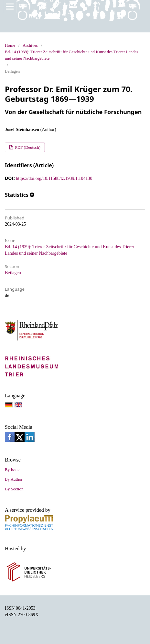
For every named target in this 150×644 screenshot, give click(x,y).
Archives (30, 45)
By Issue (12, 469)
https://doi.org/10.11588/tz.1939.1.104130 (54, 178)
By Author (14, 479)
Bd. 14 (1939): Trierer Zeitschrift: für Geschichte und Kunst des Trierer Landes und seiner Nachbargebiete (71, 55)
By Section (14, 489)
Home (10, 45)
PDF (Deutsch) (27, 147)
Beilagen (13, 273)
